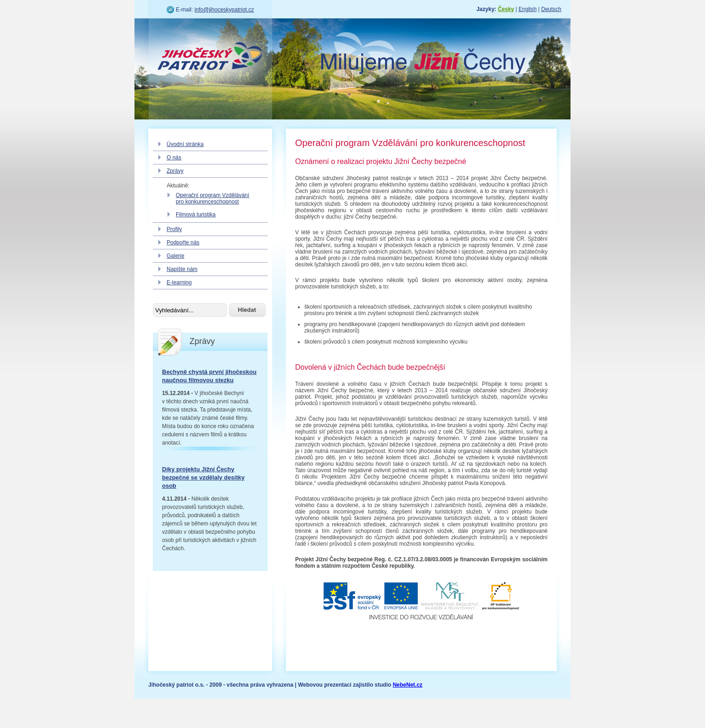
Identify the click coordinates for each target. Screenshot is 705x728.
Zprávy (175, 171)
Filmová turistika (196, 214)
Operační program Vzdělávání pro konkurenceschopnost (213, 198)
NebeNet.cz (408, 685)
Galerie (176, 256)
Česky (506, 9)
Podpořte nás (183, 243)
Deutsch (551, 9)
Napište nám (182, 269)
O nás (174, 158)
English (528, 9)
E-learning (179, 282)
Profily (174, 229)
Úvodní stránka (185, 144)
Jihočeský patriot (210, 57)
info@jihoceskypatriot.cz (224, 10)
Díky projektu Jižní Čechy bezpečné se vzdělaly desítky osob (203, 477)
